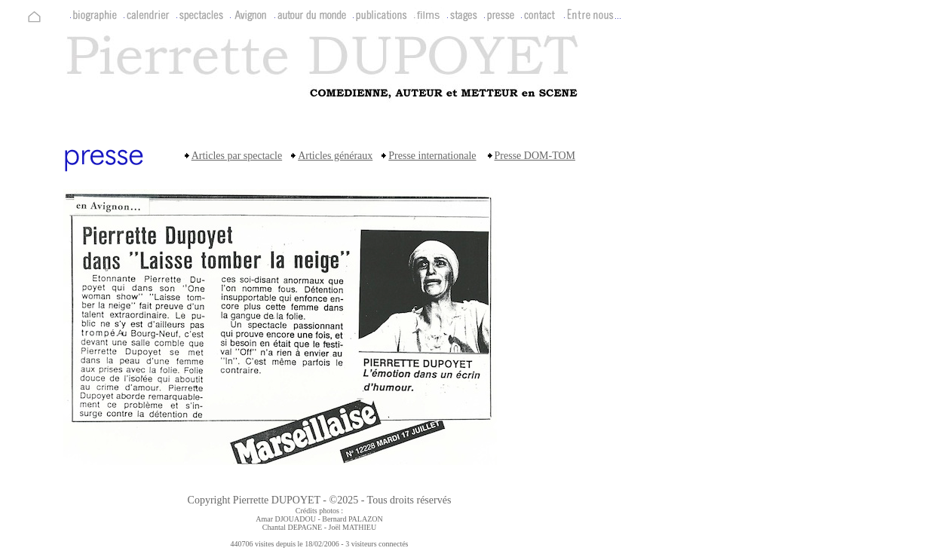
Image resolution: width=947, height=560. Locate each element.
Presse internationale (432, 156)
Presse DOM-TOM (535, 156)
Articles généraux (335, 156)
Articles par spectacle (237, 156)
